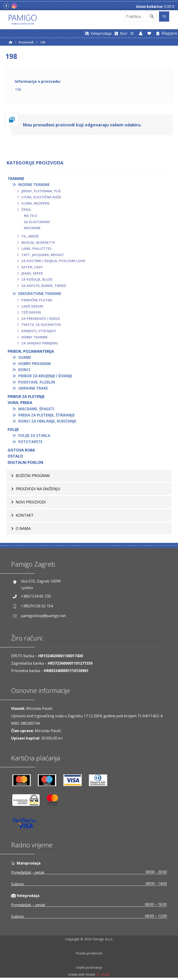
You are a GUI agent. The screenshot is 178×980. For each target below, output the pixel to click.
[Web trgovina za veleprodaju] (97, 33)
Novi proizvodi (31, 502)
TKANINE (16, 179)
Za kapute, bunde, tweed (44, 286)
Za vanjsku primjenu (40, 343)
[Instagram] (14, 6)
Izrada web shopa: (82, 977)
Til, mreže (30, 236)
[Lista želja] (149, 33)
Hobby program (35, 364)
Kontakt (25, 515)
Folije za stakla (34, 436)
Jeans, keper (32, 273)
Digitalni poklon (25, 462)
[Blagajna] (165, 33)
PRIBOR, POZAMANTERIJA (31, 351)
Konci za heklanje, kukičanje (47, 421)
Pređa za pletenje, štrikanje (46, 415)
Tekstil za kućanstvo (41, 325)
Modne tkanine (34, 185)
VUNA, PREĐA (20, 403)
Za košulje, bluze (37, 279)
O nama (23, 528)
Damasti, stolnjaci (39, 331)
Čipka (26, 210)
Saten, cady (32, 267)
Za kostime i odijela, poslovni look (53, 261)
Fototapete (30, 442)
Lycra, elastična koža (41, 197)
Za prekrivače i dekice (41, 319)
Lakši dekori (32, 306)
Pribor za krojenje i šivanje (45, 376)
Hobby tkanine (35, 337)
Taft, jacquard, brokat (43, 255)
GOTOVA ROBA (21, 450)
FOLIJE (13, 429)
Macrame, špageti (36, 409)
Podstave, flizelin (37, 382)
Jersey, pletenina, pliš (41, 191)
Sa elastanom (37, 222)
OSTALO (15, 456)
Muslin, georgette (38, 242)
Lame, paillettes (36, 248)
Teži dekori (31, 312)
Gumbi (25, 357)
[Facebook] (6, 6)
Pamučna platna (37, 300)
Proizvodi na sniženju (38, 489)
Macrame (32, 228)
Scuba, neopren (35, 203)
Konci (24, 370)
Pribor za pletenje (26, 397)
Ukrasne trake (33, 388)
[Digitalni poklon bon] (120, 33)
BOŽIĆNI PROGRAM (33, 476)
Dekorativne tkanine (40, 294)
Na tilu (30, 216)
